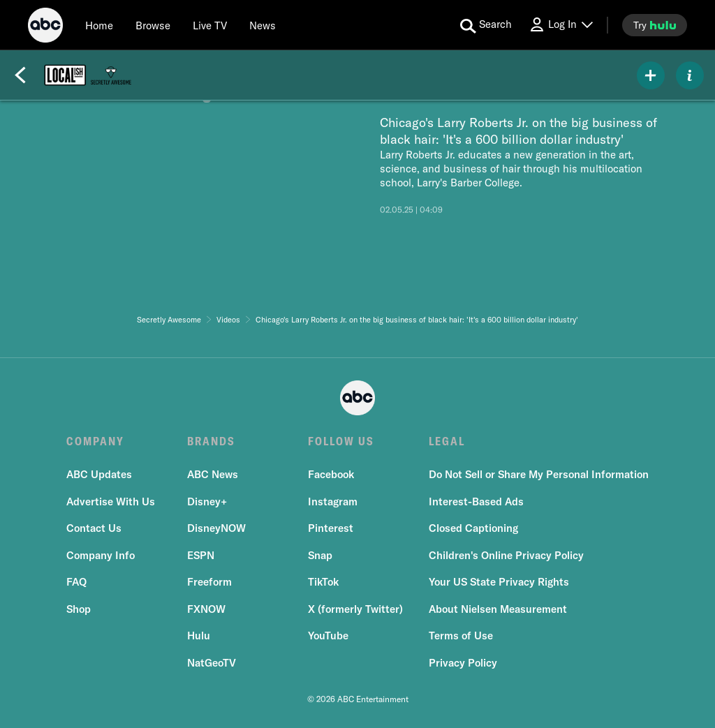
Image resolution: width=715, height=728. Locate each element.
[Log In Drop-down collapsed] (561, 25)
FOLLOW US (341, 441)
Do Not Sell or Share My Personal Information (539, 474)
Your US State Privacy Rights (499, 582)
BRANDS (211, 441)
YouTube (328, 636)
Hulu (199, 636)
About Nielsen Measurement (498, 609)
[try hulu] (655, 25)
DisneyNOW (216, 528)
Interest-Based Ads (476, 502)
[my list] (651, 75)
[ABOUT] (690, 75)
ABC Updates (99, 474)
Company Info (101, 555)
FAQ (76, 582)
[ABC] (45, 27)
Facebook (331, 474)
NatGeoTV (212, 663)
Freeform (209, 582)
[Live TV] (210, 25)
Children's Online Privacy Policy (506, 555)
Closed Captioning (473, 528)
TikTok (323, 582)
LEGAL (447, 441)
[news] (263, 25)
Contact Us (94, 528)
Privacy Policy (463, 663)
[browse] (153, 25)
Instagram (333, 502)
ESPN (201, 555)
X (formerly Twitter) (355, 609)
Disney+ (207, 502)
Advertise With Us (111, 502)
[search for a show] (486, 25)
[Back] (20, 75)
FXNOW (206, 609)
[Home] (99, 25)
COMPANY (95, 441)
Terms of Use (461, 636)
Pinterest (331, 528)
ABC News (213, 474)
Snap (320, 555)
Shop (79, 609)
